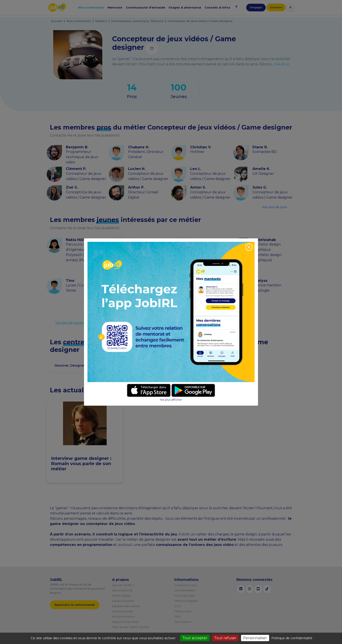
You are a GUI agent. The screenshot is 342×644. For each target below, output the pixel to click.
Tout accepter (195, 638)
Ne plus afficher (171, 400)
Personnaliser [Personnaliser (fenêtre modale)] (255, 638)
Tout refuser (225, 638)
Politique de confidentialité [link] (292, 638)
